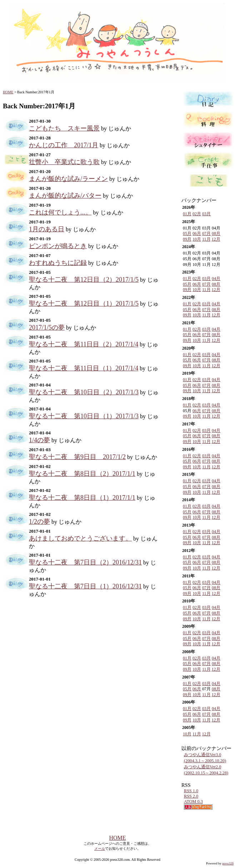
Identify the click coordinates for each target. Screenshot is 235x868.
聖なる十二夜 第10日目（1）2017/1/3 (84, 416)
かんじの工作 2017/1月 (64, 145)
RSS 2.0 (191, 796)
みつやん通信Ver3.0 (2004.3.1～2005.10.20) (205, 758)
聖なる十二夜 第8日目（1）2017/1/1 (82, 498)
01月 (187, 214)
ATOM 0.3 (193, 802)
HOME (8, 92)
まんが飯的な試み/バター (65, 196)
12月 (216, 239)
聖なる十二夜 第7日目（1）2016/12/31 (85, 586)
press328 (228, 863)
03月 (206, 214)
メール (100, 849)
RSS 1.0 (191, 791)
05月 (187, 233)
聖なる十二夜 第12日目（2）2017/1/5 (84, 280)
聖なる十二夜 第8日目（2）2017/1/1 (82, 474)
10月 (197, 239)
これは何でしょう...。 (60, 212)
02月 (197, 214)
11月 (206, 239)
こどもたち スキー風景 (64, 128)
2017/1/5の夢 (47, 327)
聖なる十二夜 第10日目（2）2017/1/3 (84, 392)
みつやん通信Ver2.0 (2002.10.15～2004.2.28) (206, 770)
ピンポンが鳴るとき (58, 246)
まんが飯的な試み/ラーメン (68, 179)
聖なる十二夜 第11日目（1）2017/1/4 (84, 368)
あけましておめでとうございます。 (80, 538)
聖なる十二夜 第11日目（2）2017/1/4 (84, 344)
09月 (187, 239)
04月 (216, 278)
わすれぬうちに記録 (58, 263)
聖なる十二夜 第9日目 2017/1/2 (77, 457)
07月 (206, 233)
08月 (216, 233)
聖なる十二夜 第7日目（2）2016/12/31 (85, 562)
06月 (197, 233)
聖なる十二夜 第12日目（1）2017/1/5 (84, 304)
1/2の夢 (39, 522)
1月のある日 (47, 229)
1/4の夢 (39, 440)
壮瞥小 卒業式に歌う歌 (64, 162)
